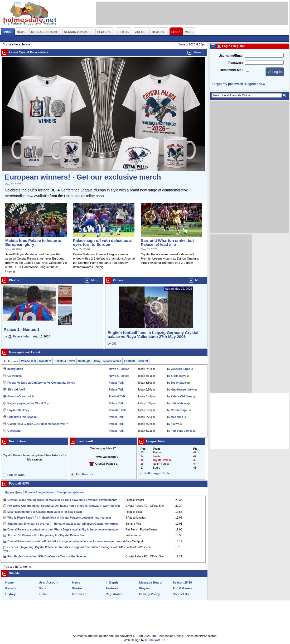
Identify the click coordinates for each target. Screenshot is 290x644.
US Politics (14, 376)
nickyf (175, 424)
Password (236, 63)
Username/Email (231, 56)
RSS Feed (79, 594)
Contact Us (181, 594)
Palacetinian (22, 336)
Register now (255, 84)
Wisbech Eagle (180, 369)
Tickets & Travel (65, 361)
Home (9, 582)
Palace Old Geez (182, 396)
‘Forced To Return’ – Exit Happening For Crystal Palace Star (46, 535)
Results (11, 588)
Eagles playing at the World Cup (28, 403)
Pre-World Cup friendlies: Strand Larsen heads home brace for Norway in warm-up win (64, 506)
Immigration (15, 369)
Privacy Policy (149, 594)
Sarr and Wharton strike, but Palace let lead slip (167, 242)
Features (112, 588)
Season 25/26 (182, 582)
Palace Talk (28, 361)
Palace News (14, 493)
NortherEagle (179, 410)
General (143, 361)
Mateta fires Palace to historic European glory (33, 242)
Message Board (150, 582)
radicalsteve (179, 403)
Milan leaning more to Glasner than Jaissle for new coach (45, 512)
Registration (115, 594)
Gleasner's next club (21, 396)
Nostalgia (84, 361)
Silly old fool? (16, 390)
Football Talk (117, 396)
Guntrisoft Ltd (155, 640)
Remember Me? (232, 70)
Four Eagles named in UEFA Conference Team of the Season (47, 556)
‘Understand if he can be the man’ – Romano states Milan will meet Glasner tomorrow (63, 524)
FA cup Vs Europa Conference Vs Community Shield (41, 383)
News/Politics (112, 361)
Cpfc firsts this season (22, 417)
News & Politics (119, 369)
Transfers (45, 361)
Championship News (70, 492)
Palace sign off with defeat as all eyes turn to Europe (103, 242)
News (76, 582)
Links (43, 594)
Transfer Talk (117, 410)
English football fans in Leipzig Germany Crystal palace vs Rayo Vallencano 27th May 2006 (153, 335)
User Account (49, 582)
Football (129, 361)
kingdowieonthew (182, 390)
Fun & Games (182, 588)
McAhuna (177, 417)
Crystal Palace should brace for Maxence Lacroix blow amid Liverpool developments (62, 500)
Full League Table (157, 473)
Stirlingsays (179, 376)
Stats (42, 588)
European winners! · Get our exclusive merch (83, 177)
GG (114, 344)
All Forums (11, 361)
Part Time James (182, 431)
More (197, 52)
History (11, 594)
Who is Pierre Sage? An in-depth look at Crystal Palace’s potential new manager (59, 518)
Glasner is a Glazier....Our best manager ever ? (38, 424)
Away (97, 361)
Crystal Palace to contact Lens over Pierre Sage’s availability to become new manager (63, 530)
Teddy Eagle (179, 383)
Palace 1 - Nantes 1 (22, 329)
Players (145, 588)
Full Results (16, 475)
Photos (77, 588)
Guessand (14, 431)
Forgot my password (227, 84)
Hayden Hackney (18, 410)
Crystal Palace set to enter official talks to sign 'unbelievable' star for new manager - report (66, 541)
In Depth (112, 582)
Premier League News (39, 492)
